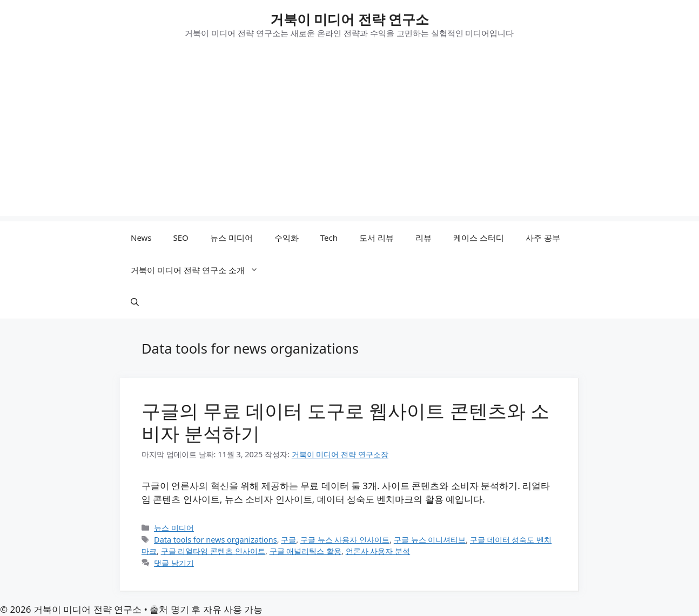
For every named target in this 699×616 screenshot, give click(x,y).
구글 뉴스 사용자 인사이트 (345, 540)
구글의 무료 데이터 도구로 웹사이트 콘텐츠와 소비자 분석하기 (345, 422)
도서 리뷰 (377, 238)
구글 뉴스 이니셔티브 (430, 540)
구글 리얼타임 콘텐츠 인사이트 (213, 551)
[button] (135, 302)
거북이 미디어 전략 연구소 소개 (200, 270)
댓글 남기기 (174, 563)
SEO (181, 238)
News (141, 238)
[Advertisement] (349, 140)
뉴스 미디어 (231, 238)
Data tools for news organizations (216, 540)
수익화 (287, 238)
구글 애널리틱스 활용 (306, 551)
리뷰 (424, 238)
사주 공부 (543, 238)
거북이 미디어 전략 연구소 (350, 19)
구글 (288, 540)
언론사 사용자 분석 (378, 551)
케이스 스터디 (479, 238)
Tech (329, 238)
